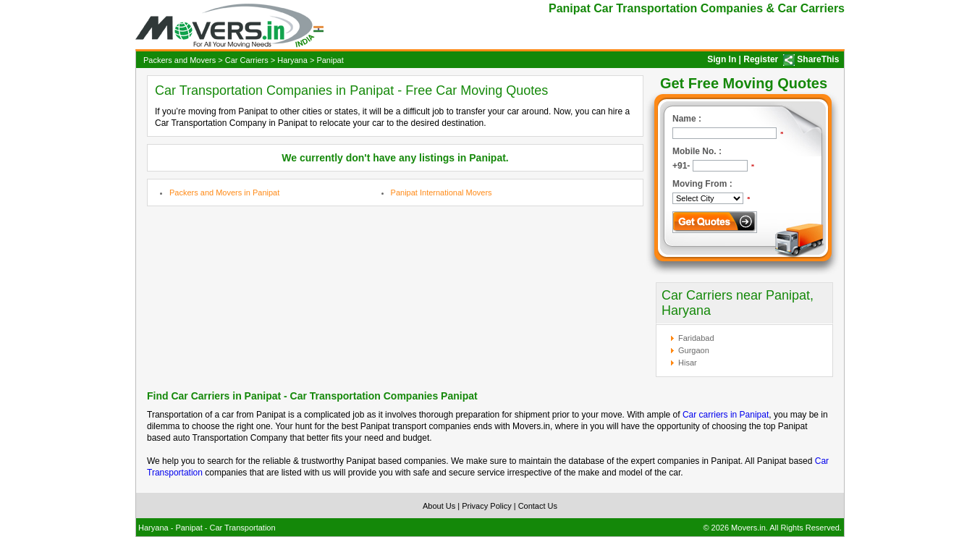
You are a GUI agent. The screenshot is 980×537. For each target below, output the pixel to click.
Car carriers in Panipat (726, 415)
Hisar (688, 363)
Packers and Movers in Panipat (224, 193)
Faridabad (696, 338)
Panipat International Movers (442, 193)
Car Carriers (247, 60)
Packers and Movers (179, 60)
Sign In (722, 59)
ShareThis (818, 59)
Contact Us (538, 506)
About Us (439, 506)
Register (761, 59)
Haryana (292, 60)
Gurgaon (694, 350)
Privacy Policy (486, 506)
